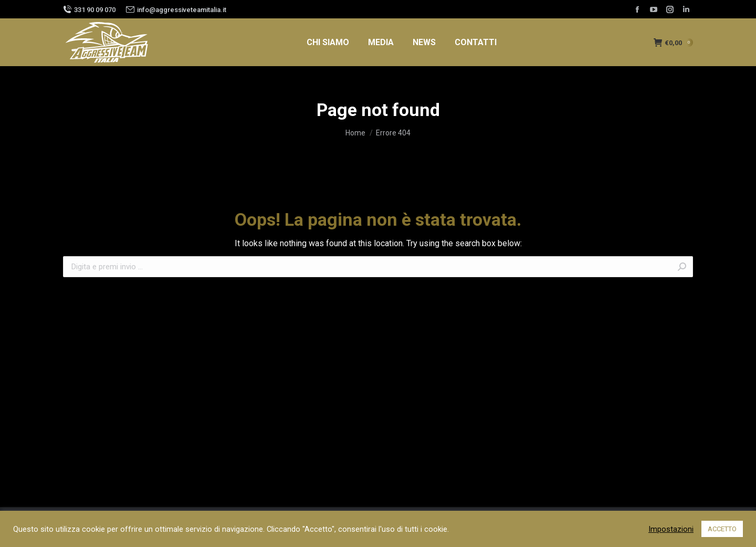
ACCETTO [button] (722, 529)
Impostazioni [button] (671, 529)
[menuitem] (328, 43)
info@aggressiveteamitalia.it (182, 10)
